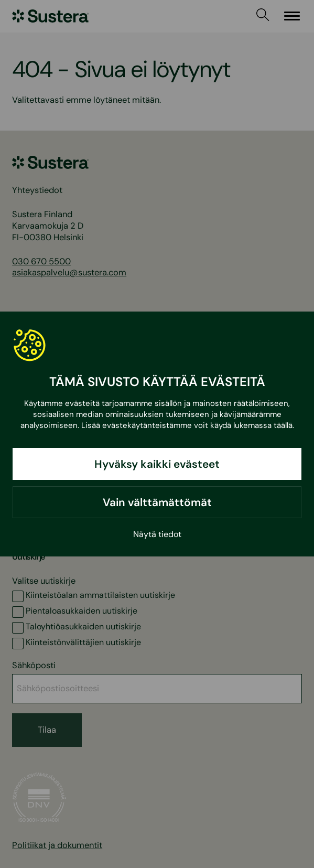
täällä (283, 425)
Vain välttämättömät (157, 502)
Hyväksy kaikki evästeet (157, 464)
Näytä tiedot (157, 534)
